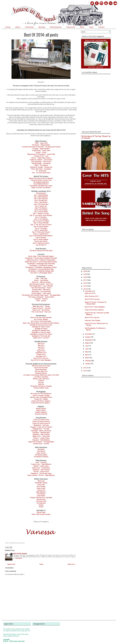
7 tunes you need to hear (41, 420)
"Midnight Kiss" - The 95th (41, 429)
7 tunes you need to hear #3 (41, 423)
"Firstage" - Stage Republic (41, 149)
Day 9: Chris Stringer (41, 210)
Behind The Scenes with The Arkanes (41, 178)
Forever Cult (41, 490)
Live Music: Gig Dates (41, 377)
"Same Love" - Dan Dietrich (41, 310)
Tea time (41, 382)
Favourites (71, 27)
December (89, 291)
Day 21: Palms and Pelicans (41, 232)
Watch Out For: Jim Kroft (41, 338)
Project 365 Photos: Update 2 (41, 401)
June (87, 349)
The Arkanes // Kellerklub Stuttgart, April (41, 271)
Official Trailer (41, 512)
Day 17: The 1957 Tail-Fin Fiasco (41, 225)
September (89, 340)
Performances (56, 27)
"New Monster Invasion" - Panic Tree (41, 284)
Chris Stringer (41, 486)
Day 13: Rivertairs (41, 217)
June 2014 (41, 347)
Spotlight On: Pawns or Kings (41, 332)
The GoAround (41, 503)
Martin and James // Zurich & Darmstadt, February (41, 262)
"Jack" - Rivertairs (41, 462)
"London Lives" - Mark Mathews (41, 464)
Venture (41, 505)
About (18, 27)
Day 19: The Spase (41, 228)
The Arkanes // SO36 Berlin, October (41, 265)
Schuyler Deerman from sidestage (41, 498)
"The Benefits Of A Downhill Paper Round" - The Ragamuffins (41, 295)
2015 (85, 286)
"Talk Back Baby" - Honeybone (41, 163)
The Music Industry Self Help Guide (41, 251)
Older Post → (72, 564)
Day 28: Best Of (41, 245)
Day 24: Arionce (41, 238)
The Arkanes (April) (41, 455)
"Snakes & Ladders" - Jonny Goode (41, 160)
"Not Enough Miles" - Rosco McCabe (41, 286)
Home (8, 27)
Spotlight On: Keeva (41, 329)
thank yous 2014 (90, 293)
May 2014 (41, 345)
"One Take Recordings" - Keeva (41, 288)
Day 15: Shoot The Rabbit (41, 221)
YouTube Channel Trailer (41, 388)
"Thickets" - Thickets (41, 299)
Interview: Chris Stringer (93, 320)
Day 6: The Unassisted (41, 204)
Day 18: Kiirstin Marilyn (41, 226)
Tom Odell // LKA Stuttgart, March (41, 273)
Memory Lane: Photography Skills (41, 397)
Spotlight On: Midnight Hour (41, 330)
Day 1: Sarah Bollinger (41, 195)
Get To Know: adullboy (41, 319)
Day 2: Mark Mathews (41, 197)
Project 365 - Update (41, 399)
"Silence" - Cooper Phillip (41, 438)
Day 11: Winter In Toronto (41, 214)
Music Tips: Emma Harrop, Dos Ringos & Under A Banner (41, 323)
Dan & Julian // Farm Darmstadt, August (41, 256)
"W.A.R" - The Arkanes (41, 165)
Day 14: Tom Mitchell (41, 219)
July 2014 (41, 349)
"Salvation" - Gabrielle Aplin (41, 433)
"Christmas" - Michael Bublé (41, 145)
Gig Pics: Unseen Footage (41, 395)
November (89, 334)
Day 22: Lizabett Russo (41, 234)
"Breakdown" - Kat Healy (41, 425)
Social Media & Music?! (41, 184)
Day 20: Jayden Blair (41, 230)
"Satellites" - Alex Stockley (41, 434)
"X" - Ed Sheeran (41, 171)
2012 (85, 371)
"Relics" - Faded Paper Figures (41, 158)
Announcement (41, 193)
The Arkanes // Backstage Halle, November (41, 264)
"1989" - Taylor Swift (41, 143)
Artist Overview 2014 (92, 296)
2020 (85, 271)
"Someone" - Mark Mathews (41, 440)
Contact (101, 27)
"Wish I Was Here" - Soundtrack (41, 169)
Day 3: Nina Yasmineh (41, 199)
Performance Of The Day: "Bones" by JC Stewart (96, 137)
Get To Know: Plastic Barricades (41, 321)
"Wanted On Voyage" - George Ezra (41, 167)
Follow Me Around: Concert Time (41, 180)
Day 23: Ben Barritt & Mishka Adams (41, 236)
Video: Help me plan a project (41, 514)
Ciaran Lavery (41, 488)
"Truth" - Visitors (41, 301)
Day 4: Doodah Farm (41, 201)
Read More (19, 558)
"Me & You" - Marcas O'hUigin (41, 282)
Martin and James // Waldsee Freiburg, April (41, 260)
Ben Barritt (41, 449)
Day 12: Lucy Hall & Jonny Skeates (41, 215)
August (88, 343)
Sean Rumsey (41, 499)
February (88, 361)
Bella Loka (41, 481)
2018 (85, 277)
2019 (85, 274)
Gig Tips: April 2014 (41, 371)
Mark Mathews (41, 492)
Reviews (42, 27)
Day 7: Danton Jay (41, 206)
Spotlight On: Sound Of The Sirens (41, 334)
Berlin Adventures (41, 369)
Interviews (29, 27)
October (88, 337)
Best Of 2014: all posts (41, 35)
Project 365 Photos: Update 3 (41, 403)
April (87, 355)
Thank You (41, 384)
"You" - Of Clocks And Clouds (41, 173)
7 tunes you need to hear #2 (41, 421)
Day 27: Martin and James (41, 243)
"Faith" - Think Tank (41, 279)
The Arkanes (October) (41, 457)
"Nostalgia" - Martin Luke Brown (41, 431)
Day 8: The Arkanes (41, 208)
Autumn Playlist (41, 408)
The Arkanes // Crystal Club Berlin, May (41, 269)
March (87, 358)
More (82, 27)
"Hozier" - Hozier (41, 152)
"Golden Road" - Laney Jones (41, 151)
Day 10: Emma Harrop (41, 212)
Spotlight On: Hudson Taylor (41, 327)
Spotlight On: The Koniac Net (41, 336)
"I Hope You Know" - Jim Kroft (41, 308)
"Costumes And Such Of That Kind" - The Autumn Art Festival (41, 147)
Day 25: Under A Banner (41, 239)
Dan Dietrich (41, 451)
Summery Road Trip (41, 414)
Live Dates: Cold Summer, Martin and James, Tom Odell (41, 375)
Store (91, 27)
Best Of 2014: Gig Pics (41, 358)
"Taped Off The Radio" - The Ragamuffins (41, 442)
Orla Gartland (41, 494)
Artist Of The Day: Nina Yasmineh (41, 318)
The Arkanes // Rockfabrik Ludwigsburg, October (41, 267)
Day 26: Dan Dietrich (41, 241)
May (87, 352)
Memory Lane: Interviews (41, 379)
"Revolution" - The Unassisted (41, 291)
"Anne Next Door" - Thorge (41, 306)
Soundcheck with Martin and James (41, 186)
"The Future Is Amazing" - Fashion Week (41, 297)
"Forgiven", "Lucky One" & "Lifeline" (41, 427)
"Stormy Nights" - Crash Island (41, 293)
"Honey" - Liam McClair (41, 280)
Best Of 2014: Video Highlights (41, 360)
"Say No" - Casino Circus (41, 472)
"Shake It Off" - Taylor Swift (41, 436)
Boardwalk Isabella (41, 483)
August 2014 (41, 351)
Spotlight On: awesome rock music (41, 325)
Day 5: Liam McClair (41, 202)
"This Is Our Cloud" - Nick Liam (41, 312)
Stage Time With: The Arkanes (41, 188)
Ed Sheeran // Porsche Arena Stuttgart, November (41, 258)
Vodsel (41, 507)
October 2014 (41, 355)
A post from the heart (41, 368)
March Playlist (41, 410)
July (87, 346)
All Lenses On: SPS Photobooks (41, 394)
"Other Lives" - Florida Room (41, 468)
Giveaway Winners (41, 373)
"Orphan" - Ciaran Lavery (41, 466)
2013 (85, 368)
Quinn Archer (41, 496)
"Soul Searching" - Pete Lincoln (41, 162)
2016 (85, 283)
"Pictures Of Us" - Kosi (41, 156)
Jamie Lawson (41, 453)
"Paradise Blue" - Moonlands (41, 290)
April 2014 (41, 343)
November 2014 (41, 356)
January (88, 364)
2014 (85, 289)
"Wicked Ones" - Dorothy (41, 444)
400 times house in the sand (41, 366)
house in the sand (19, 641)
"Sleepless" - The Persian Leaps (41, 473)
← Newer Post (10, 564)
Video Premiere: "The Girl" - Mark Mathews (41, 475)
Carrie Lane (41, 485)
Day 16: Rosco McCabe (41, 223)
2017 (85, 280)
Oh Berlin (41, 381)
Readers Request (41, 412)
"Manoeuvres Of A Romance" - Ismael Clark (41, 154)
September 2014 (41, 353)
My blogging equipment (41, 182)
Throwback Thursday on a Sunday (41, 386)
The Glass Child (41, 501)
